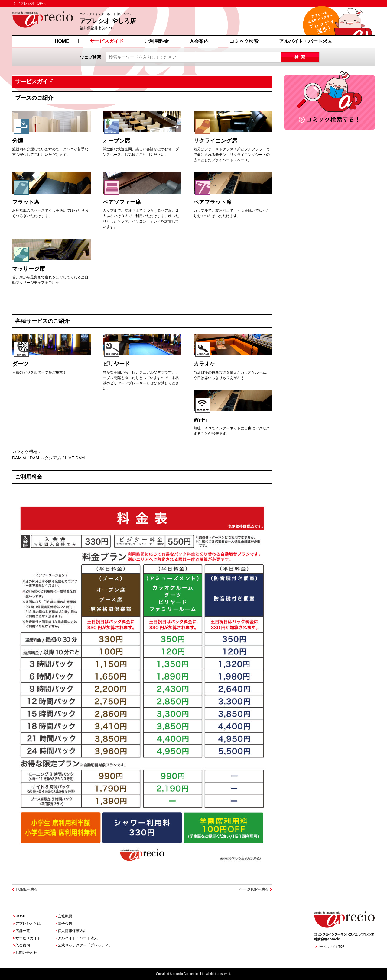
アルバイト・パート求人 (306, 41)
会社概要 (65, 916)
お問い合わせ (26, 953)
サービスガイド (107, 41)
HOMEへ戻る (27, 889)
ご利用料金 (157, 41)
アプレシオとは (28, 924)
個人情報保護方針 (72, 931)
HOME (62, 41)
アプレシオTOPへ (31, 3)
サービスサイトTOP (331, 947)
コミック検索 (244, 41)
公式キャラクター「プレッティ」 (85, 945)
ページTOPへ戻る (254, 889)
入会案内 (199, 41)
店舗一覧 (23, 931)
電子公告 (65, 924)
